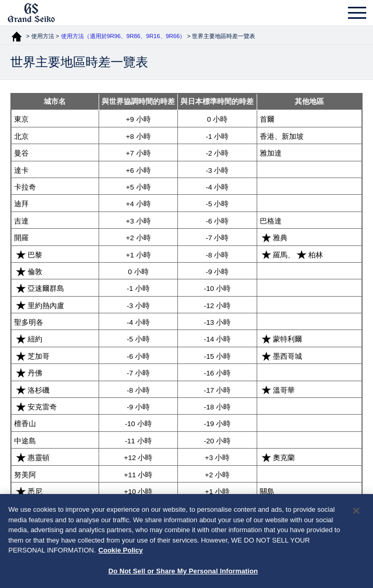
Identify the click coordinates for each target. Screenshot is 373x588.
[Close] (356, 516)
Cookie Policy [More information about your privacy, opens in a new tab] (121, 555)
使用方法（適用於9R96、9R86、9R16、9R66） (123, 36)
